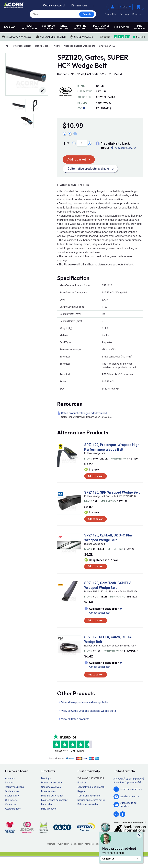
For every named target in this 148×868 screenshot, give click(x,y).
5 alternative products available (88, 169)
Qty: (66, 143)
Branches (138, 14)
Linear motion (64, 27)
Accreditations (13, 809)
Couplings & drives (48, 27)
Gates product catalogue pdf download (101, 415)
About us (10, 778)
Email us (82, 783)
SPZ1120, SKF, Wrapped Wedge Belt (112, 492)
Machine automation (81, 27)
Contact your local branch (91, 787)
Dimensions (79, 5)
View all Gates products (75, 719)
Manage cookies (93, 844)
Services (124, 14)
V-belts (57, 46)
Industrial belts (42, 46)
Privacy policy (63, 844)
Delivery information (88, 804)
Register (82, 791)
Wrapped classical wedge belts (80, 46)
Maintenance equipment (101, 27)
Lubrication (122, 27)
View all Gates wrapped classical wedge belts (89, 711)
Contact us (121, 859)
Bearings (10, 27)
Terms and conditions (89, 796)
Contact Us (110, 14)
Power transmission (29, 27)
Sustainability (12, 796)
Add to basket (77, 159)
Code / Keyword (54, 5)
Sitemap (51, 844)
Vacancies (11, 804)
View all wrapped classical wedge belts (85, 702)
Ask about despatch (125, 148)
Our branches (12, 791)
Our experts (11, 800)
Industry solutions (14, 787)
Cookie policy (77, 844)
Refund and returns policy (91, 800)
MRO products (140, 27)
